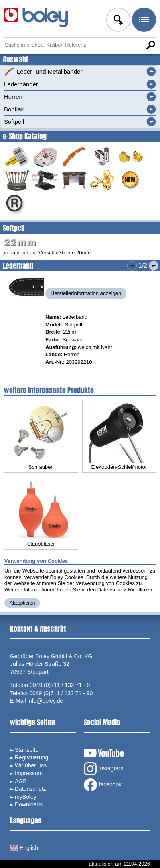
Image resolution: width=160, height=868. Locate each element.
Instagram (104, 769)
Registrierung (31, 757)
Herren (13, 97)
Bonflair (14, 109)
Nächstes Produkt (154, 266)
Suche (150, 45)
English (24, 848)
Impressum (29, 773)
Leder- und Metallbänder (43, 72)
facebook (103, 785)
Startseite (27, 750)
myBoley (26, 797)
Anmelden (117, 21)
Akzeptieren (22, 603)
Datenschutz (30, 789)
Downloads (29, 804)
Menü (143, 21)
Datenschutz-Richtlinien (125, 590)
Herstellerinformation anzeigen (86, 293)
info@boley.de (46, 701)
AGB (21, 781)
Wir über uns (31, 765)
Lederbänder (21, 84)
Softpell (14, 122)
